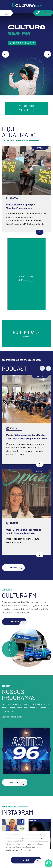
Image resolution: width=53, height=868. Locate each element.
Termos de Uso (26, 850)
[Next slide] (47, 54)
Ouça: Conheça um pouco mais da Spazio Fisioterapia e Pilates (24, 425)
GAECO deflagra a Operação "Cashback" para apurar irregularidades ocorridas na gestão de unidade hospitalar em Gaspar (26, 207)
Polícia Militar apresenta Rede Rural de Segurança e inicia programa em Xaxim (26, 330)
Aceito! (32, 860)
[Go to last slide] (6, 54)
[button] (43, 13)
